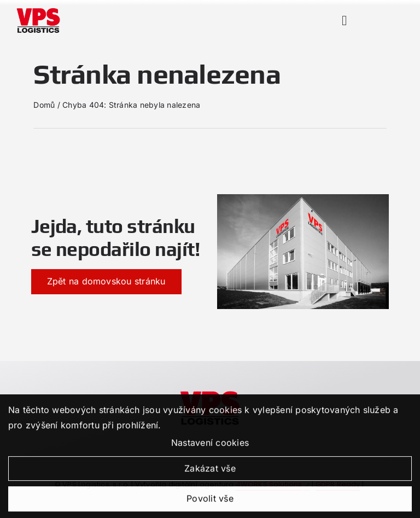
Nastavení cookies (210, 449)
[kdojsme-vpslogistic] (210, 393)
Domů (44, 105)
